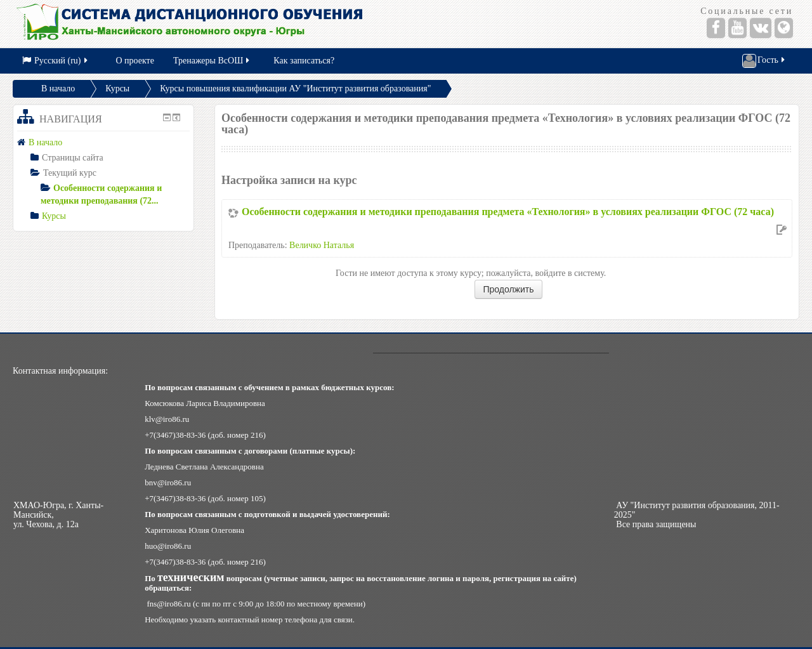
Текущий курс (70, 173)
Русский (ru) (56, 61)
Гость (764, 61)
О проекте (135, 61)
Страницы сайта (73, 158)
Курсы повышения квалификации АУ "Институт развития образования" (295, 88)
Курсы (117, 88)
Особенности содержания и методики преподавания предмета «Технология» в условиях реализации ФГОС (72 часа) (508, 212)
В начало (58, 88)
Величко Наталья (322, 245)
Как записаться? (304, 61)
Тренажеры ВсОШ (212, 61)
